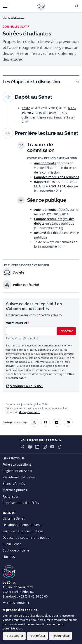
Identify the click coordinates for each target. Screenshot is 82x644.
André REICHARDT (52, 186)
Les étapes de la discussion (31, 82)
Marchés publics (15, 490)
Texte (26, 108)
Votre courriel (17, 323)
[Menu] (5, 6)
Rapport (40, 182)
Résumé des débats (49, 233)
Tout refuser (37, 636)
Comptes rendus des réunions (57, 177)
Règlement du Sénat (17, 471)
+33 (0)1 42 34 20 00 (33, 596)
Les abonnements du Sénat (23, 525)
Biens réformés (14, 484)
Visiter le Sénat (14, 518)
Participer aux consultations (23, 531)
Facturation (11, 496)
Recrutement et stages (19, 477)
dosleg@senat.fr (29, 412)
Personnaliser (60, 636)
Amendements (45, 163)
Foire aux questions (17, 464)
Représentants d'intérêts (21, 503)
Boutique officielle (16, 550)
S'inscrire (66, 331)
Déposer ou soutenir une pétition (27, 538)
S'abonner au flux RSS (26, 386)
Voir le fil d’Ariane (14, 18)
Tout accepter (14, 636)
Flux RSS (9, 557)
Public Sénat (12, 544)
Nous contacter (18, 603)
